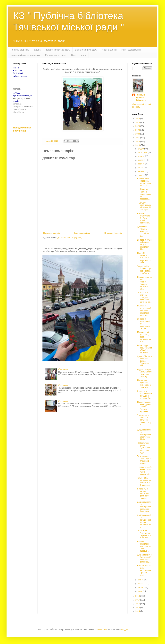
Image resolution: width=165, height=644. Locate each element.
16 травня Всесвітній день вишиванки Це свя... (144, 324)
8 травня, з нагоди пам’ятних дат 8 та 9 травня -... (143, 494)
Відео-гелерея (79, 55)
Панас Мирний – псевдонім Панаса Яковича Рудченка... (144, 407)
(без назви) (63, 369)
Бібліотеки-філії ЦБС (86, 50)
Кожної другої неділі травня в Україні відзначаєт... (144, 349)
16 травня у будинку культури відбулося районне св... (144, 297)
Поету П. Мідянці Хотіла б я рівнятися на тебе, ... (144, 258)
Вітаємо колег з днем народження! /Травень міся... (144, 570)
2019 (138, 145)
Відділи (37, 50)
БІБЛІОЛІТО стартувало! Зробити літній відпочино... (144, 218)
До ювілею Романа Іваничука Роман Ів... (144, 231)
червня (141, 171)
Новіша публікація (52, 233)
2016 (138, 604)
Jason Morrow (101, 629)
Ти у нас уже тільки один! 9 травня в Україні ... (144, 460)
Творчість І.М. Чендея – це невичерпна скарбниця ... (144, 270)
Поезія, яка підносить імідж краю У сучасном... (144, 384)
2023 (138, 130)
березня (142, 584)
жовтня (141, 156)
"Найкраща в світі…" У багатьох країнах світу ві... (144, 420)
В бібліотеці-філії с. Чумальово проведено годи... (144, 448)
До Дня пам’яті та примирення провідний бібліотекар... (144, 507)
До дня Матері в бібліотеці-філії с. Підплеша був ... (144, 361)
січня (140, 591)
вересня (142, 160)
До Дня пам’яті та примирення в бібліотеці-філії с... (144, 435)
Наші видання (109, 50)
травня (141, 175)
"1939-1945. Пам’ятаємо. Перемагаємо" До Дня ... (144, 534)
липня (141, 168)
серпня (141, 164)
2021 (138, 138)
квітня (141, 580)
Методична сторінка (56, 55)
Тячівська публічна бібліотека (141, 98)
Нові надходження (131, 50)
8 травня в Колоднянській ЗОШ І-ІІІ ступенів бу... (144, 395)
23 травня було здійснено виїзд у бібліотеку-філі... (144, 245)
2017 (138, 600)
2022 (138, 134)
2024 (138, 126)
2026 (138, 118)
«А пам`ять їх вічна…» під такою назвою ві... (144, 471)
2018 (138, 596)
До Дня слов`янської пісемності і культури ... (144, 206)
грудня (141, 149)
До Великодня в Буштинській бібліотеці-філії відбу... (144, 558)
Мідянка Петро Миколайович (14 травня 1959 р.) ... (145, 373)
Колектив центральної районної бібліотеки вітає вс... (144, 311)
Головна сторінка (20, 50)
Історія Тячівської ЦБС (58, 50)
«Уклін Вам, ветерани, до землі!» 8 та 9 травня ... (144, 481)
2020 (138, 141)
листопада (143, 152)
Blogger (124, 629)
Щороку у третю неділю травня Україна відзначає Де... (144, 283)
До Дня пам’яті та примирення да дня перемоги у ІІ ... (144, 521)
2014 (138, 611)
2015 (138, 607)
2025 (138, 122)
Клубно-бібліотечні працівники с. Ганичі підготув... (144, 546)
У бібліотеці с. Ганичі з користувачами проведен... (144, 194)
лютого (141, 587)
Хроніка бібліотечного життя (25, 55)
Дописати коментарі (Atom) (70, 238)
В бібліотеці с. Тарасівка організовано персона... (144, 182)
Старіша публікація (113, 233)
